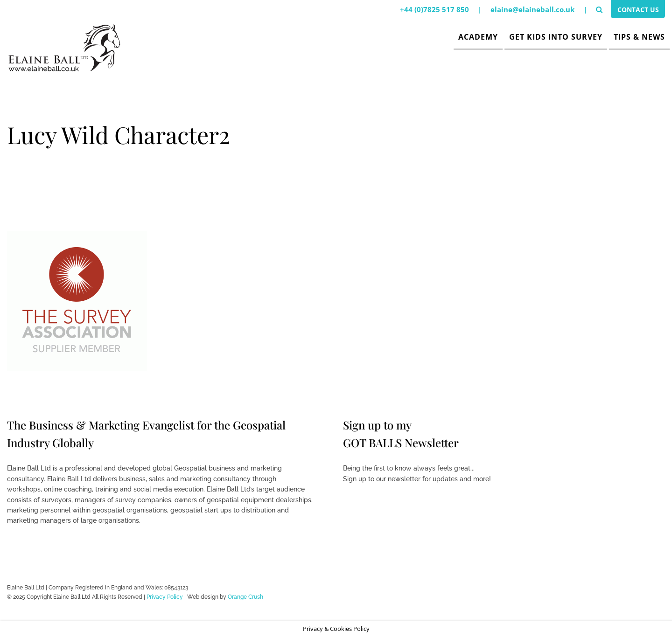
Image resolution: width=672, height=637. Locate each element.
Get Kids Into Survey (556, 37)
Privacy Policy (165, 597)
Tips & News (639, 37)
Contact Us (636, 11)
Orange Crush (245, 597)
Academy (478, 37)
